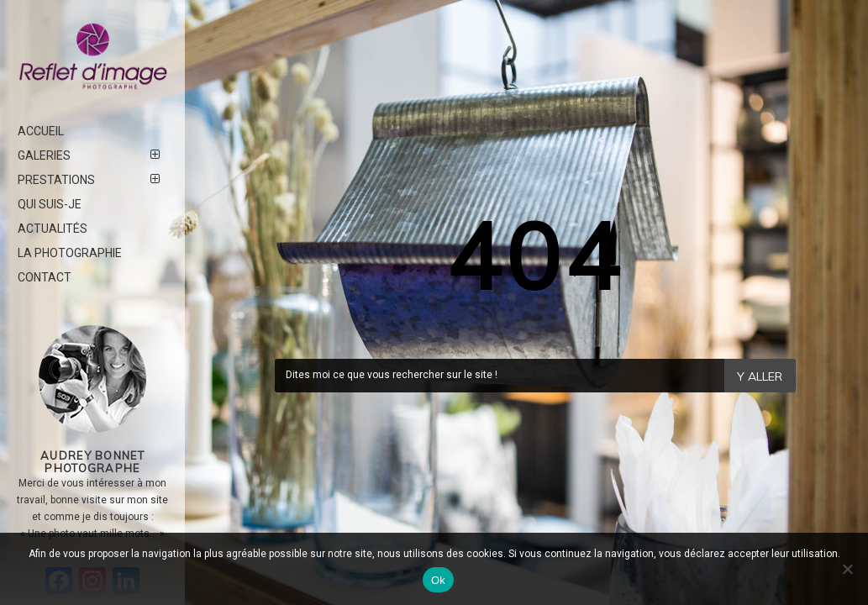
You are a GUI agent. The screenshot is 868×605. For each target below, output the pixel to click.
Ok (438, 580)
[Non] (847, 569)
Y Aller (760, 376)
